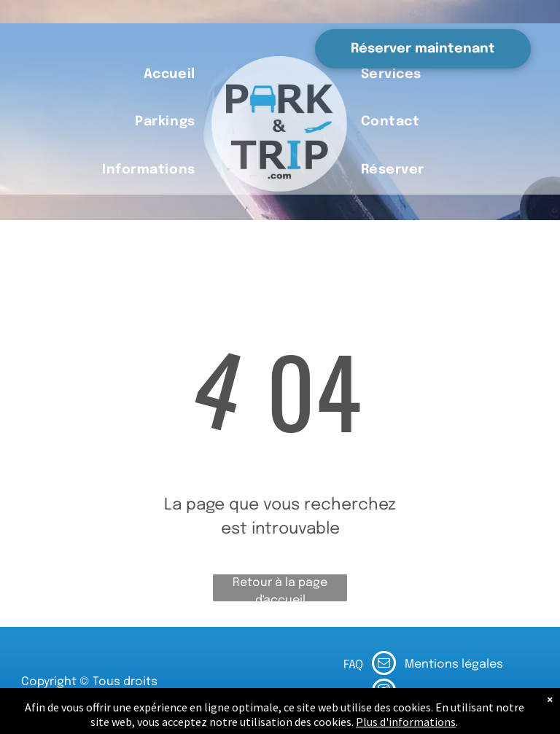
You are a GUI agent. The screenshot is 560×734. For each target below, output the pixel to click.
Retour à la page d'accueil (280, 589)
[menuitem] (170, 75)
